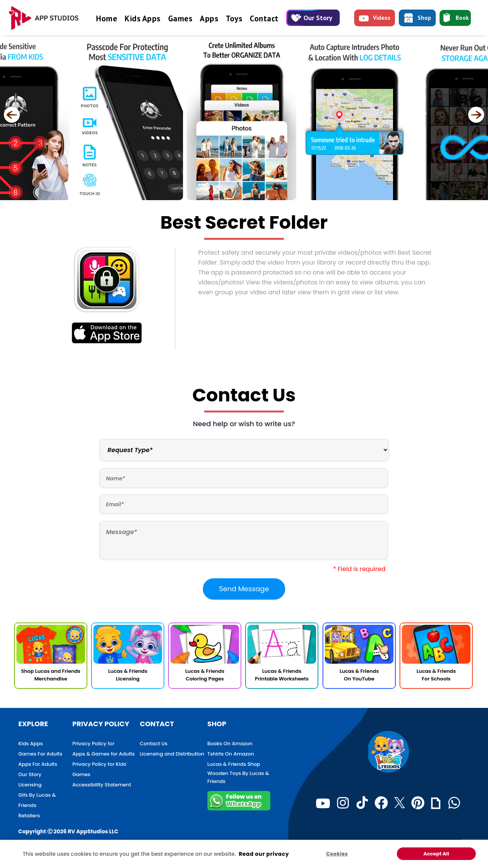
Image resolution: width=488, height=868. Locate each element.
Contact (264, 18)
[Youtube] (323, 803)
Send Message (244, 589)
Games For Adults (40, 754)
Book (455, 19)
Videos (375, 19)
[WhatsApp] (454, 803)
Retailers (29, 816)
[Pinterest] (418, 803)
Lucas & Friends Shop (234, 764)
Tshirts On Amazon (231, 754)
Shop (417, 19)
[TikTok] (362, 803)
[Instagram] (343, 803)
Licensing (30, 785)
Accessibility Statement (102, 785)
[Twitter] (400, 803)
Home (107, 18)
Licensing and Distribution (172, 754)
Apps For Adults (38, 764)
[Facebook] (381, 803)
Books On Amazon (230, 744)
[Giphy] (436, 803)
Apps (209, 18)
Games (180, 18)
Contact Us (154, 744)
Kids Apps (143, 18)
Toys (234, 18)
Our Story (312, 18)
